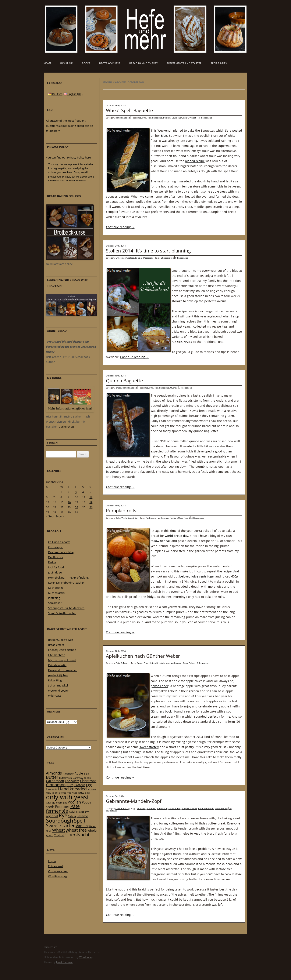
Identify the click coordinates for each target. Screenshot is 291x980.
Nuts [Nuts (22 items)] (81, 793)
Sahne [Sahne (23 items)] (72, 816)
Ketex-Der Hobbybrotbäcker (66, 583)
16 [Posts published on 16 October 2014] (69, 502)
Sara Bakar (55, 603)
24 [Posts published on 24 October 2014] (77, 507)
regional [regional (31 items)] (52, 816)
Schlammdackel (58, 685)
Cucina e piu (56, 547)
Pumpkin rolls (121, 510)
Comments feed (58, 871)
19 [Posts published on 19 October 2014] (91, 502)
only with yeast (161, 518)
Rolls (118, 518)
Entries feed (56, 866)
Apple (140, 663)
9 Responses (182, 258)
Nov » (60, 516)
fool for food (56, 567)
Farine (52, 562)
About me (66, 63)
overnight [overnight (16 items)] (61, 803)
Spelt (186, 118)
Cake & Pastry (123, 663)
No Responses (205, 118)
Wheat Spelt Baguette (129, 110)
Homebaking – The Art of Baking (68, 578)
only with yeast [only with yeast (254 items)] (68, 797)
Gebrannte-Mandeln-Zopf (134, 801)
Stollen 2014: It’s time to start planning (148, 251)
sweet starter (149, 747)
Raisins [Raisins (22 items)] (73, 812)
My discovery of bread (62, 660)
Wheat (193, 118)
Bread (118, 388)
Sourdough (177, 118)
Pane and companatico (63, 670)
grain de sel (55, 572)
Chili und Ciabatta (59, 542)
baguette (112, 472)
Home (48, 63)
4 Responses (198, 518)
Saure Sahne (189, 663)
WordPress (86, 957)
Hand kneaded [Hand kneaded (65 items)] (72, 789)
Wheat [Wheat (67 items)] (58, 830)
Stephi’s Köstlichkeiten (62, 613)
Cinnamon (162, 808)
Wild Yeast (55, 696)
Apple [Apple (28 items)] (79, 773)
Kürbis (149, 518)
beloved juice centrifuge (196, 576)
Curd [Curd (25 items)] (70, 785)
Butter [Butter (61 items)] (52, 777)
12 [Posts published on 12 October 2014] (91, 497)
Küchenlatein (56, 593)
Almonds (141, 808)
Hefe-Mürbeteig (157, 663)
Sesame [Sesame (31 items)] (82, 816)
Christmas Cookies (125, 258)
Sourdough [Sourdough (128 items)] (60, 821)
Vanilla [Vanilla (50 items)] (82, 826)
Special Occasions (144, 258)
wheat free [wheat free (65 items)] (76, 830)
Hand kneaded (155, 118)
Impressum (51, 947)
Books (86, 63)
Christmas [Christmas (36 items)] (88, 781)
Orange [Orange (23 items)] (51, 802)
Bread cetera (56, 645)
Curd (146, 663)
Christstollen (167, 258)
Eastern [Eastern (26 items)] (80, 785)
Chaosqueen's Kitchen (62, 650)
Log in (52, 861)
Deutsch (55, 94)
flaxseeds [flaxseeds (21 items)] (52, 789)
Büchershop (66, 427)
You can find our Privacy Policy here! (69, 157)
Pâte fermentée (206, 808)
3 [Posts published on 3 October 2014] (76, 492)
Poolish (167, 118)
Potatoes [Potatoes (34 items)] (62, 807)
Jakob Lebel (160, 686)
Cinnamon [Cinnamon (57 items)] (56, 785)
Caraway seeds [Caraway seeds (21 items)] (82, 778)
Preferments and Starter (184, 63)
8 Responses (203, 663)
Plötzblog (54, 598)
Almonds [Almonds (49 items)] (54, 773)
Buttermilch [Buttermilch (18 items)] (65, 778)
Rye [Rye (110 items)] (63, 815)
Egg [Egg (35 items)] (89, 785)
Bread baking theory (144, 63)
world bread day (177, 536)
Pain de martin (57, 665)
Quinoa (174, 388)
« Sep (50, 516)
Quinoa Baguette (124, 380)
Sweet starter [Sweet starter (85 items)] (60, 825)
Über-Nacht (184, 518)
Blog (164, 136)
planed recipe (195, 161)
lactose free (175, 808)
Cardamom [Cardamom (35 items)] (55, 781)
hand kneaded (123, 118)
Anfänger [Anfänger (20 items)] (68, 774)
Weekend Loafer (58, 691)
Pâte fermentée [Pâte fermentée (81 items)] (63, 808)
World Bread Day (130, 518)
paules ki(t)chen (58, 675)
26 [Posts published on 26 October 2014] (91, 507)
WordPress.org (57, 876)
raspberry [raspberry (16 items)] (84, 812)
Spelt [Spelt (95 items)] (80, 821)
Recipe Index (219, 63)
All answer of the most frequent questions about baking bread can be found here (69, 126)
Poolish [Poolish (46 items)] (74, 802)
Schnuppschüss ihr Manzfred (66, 608)
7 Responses (185, 388)
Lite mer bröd (57, 655)
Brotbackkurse (110, 63)
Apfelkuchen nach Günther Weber (143, 656)
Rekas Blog (55, 680)
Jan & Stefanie (64, 962)
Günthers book (161, 711)
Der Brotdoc (56, 557)
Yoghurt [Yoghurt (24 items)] (59, 835)
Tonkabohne (221, 808)
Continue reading (120, 227)
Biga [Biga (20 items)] (86, 774)
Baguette (142, 118)
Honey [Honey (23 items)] (92, 789)
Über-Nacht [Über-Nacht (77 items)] (77, 835)
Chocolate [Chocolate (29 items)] (72, 781)
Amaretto (151, 808)
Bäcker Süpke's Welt (61, 640)
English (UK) (73, 94)
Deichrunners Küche (61, 552)
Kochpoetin (55, 588)
